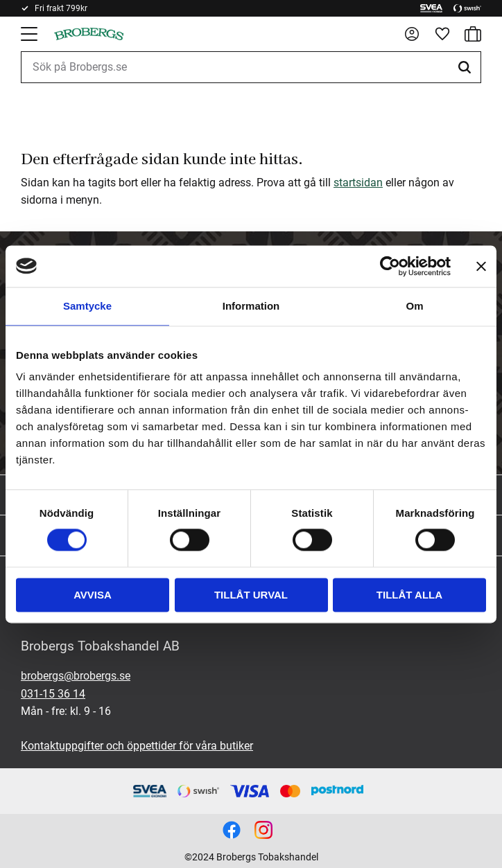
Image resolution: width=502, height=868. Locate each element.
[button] (31, 34)
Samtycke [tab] (87, 306)
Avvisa (93, 595)
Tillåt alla (409, 595)
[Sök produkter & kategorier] (251, 67)
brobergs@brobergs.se (76, 676)
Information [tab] (251, 306)
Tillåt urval (251, 595)
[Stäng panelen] (481, 266)
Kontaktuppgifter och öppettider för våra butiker (137, 746)
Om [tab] (414, 306)
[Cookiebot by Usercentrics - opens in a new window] (390, 266)
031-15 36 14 (53, 694)
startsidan (358, 183)
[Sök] (467, 67)
